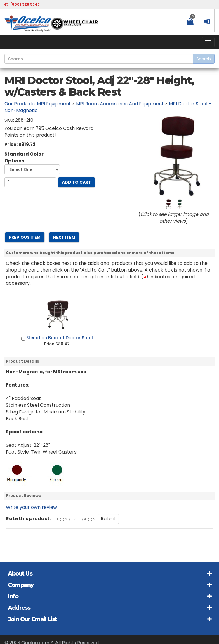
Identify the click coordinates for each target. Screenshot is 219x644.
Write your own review (31, 507)
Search (204, 59)
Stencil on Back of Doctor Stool (60, 338)
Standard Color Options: (24, 158)
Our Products (20, 104)
